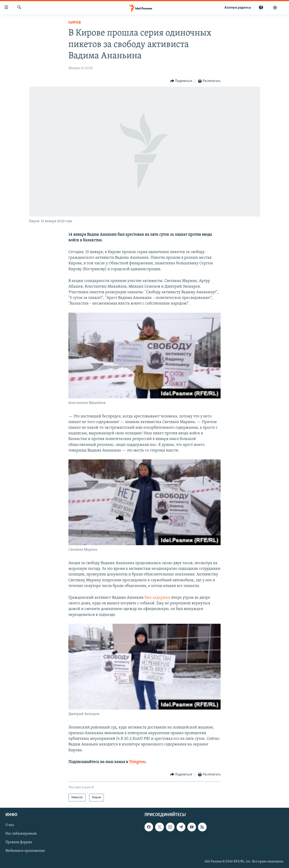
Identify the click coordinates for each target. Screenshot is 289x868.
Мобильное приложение (25, 851)
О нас (10, 825)
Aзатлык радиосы (238, 8)
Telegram (137, 762)
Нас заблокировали (21, 834)
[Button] (181, 81)
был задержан (157, 598)
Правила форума (19, 842)
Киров (75, 23)
